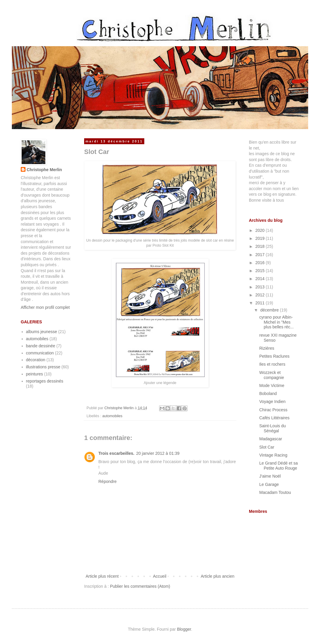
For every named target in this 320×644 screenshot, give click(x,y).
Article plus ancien (217, 576)
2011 (261, 303)
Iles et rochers (272, 364)
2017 (261, 255)
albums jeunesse (42, 332)
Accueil (160, 576)
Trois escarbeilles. (116, 453)
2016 (261, 263)
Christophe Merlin (44, 170)
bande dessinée (41, 346)
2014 (261, 279)
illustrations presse (43, 367)
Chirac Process (273, 410)
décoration (36, 360)
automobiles (112, 416)
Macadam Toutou (275, 492)
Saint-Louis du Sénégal (273, 428)
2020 (261, 230)
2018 (261, 246)
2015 (261, 271)
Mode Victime (272, 386)
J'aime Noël (270, 476)
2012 (261, 295)
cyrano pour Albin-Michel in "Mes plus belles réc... (276, 322)
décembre (270, 310)
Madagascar (271, 439)
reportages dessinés (45, 381)
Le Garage (269, 484)
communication (40, 353)
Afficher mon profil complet (45, 307)
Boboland (268, 394)
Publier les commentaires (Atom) (140, 586)
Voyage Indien (272, 402)
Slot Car (267, 447)
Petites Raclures (274, 356)
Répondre (108, 481)
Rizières (267, 348)
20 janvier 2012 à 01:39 (158, 453)
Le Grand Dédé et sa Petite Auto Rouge (279, 466)
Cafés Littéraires (274, 418)
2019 (261, 238)
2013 (261, 287)
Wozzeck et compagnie (272, 375)
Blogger (184, 629)
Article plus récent (102, 576)
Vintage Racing (273, 455)
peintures (35, 374)
